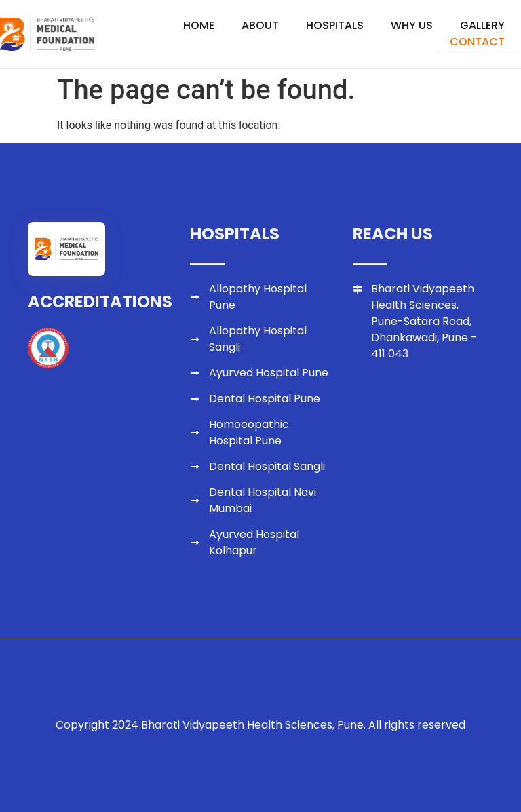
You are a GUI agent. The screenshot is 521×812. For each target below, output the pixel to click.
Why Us (412, 25)
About (260, 25)
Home (199, 25)
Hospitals (335, 25)
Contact (477, 42)
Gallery (482, 25)
